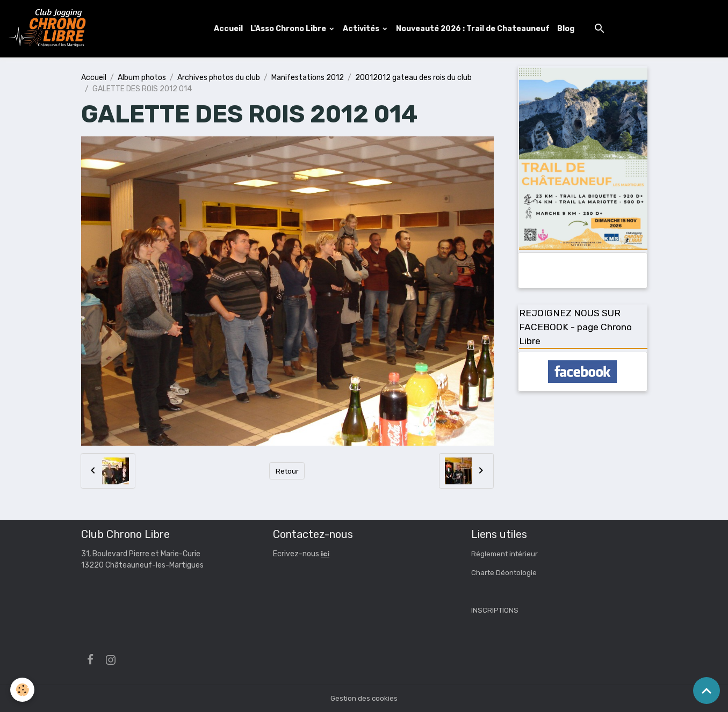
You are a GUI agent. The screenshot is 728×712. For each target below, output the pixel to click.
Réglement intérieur (506, 554)
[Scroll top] (707, 691)
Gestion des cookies (364, 698)
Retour (287, 471)
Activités (362, 29)
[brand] (50, 29)
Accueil (229, 29)
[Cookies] (23, 690)
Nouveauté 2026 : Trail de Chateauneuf (473, 29)
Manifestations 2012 (308, 78)
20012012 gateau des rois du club (413, 78)
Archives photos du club (219, 78)
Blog (566, 29)
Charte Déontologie (505, 573)
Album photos (142, 78)
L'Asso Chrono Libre (290, 29)
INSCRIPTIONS (495, 611)
